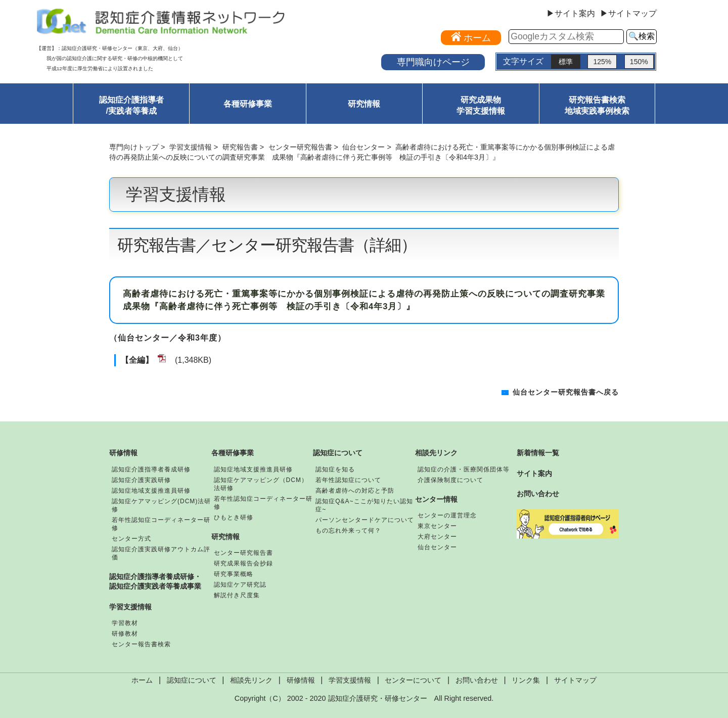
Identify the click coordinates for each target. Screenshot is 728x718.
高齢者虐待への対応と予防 (355, 491)
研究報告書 (240, 147)
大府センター (437, 537)
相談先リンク (436, 453)
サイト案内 (534, 473)
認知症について (338, 453)
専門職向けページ (433, 62)
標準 (566, 62)
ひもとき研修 (234, 517)
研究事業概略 (234, 574)
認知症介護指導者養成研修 (151, 469)
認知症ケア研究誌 (240, 585)
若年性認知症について (348, 480)
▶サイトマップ (628, 14)
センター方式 (131, 539)
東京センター (437, 526)
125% (602, 62)
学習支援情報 (191, 147)
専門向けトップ (134, 147)
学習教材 (125, 623)
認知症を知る (335, 469)
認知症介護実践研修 (141, 480)
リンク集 (526, 680)
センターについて (413, 680)
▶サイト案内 (571, 14)
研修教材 (125, 634)
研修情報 (123, 453)
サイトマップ (575, 680)
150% (639, 62)
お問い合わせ (538, 494)
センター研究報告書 (300, 147)
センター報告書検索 (141, 644)
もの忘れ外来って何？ (348, 531)
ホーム (142, 680)
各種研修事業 (248, 104)
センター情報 (436, 499)
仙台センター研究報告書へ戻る (566, 392)
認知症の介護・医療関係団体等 (464, 469)
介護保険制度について (450, 480)
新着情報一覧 (538, 453)
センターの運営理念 (447, 515)
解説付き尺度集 (237, 595)
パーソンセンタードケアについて (365, 520)
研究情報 (364, 104)
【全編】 (137, 360)
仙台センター (363, 147)
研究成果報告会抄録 (243, 563)
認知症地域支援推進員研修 (151, 491)
